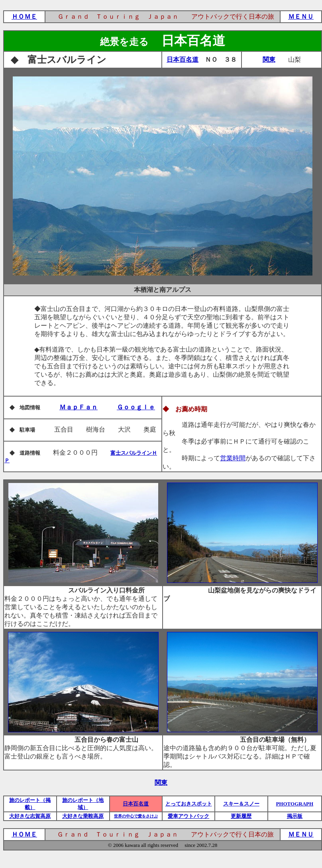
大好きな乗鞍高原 (83, 816)
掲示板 (295, 816)
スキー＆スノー (241, 804)
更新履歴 (241, 816)
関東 (269, 60)
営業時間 (233, 458)
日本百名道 (183, 60)
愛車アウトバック (188, 816)
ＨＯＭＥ (24, 17)
